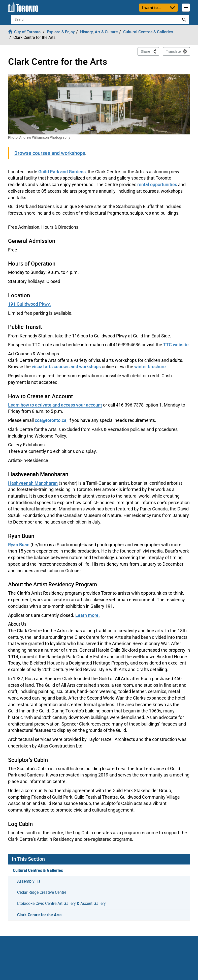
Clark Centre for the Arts (39, 915)
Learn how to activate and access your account (55, 405)
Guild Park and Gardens (62, 171)
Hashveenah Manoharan (33, 483)
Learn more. (88, 615)
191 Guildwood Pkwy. (29, 304)
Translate (173, 51)
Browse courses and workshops (50, 153)
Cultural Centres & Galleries (38, 870)
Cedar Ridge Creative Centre (42, 892)
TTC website (176, 344)
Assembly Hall (30, 881)
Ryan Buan (19, 544)
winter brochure (150, 366)
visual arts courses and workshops (66, 366)
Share (150, 51)
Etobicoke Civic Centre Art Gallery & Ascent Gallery (61, 903)
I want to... (151, 8)
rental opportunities (157, 184)
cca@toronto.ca (51, 420)
